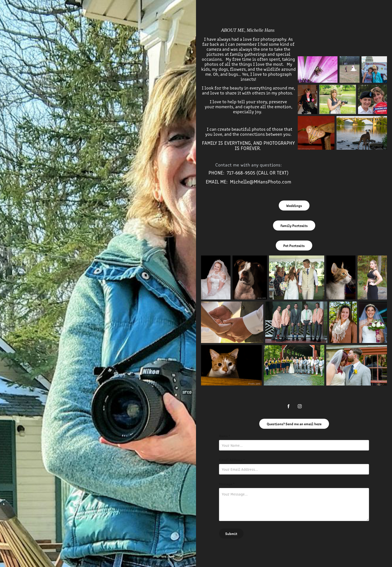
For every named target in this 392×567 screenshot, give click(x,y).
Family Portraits (294, 225)
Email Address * (232, 460)
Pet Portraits (294, 245)
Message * (227, 484)
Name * (225, 436)
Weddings (294, 205)
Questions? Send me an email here (294, 424)
